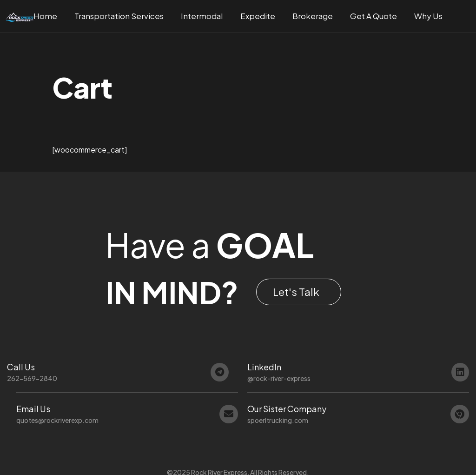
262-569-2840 (32, 378)
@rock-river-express (279, 378)
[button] (299, 292)
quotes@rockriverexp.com (57, 420)
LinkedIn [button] (264, 367)
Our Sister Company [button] (287, 409)
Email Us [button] (33, 409)
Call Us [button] (21, 367)
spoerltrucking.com (278, 420)
